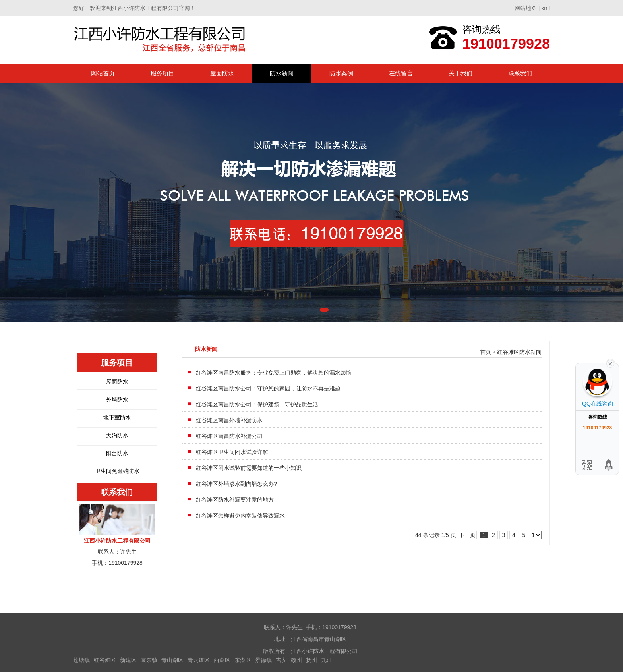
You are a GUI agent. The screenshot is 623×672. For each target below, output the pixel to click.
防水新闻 (282, 73)
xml (546, 8)
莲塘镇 (81, 660)
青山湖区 (172, 660)
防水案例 (341, 73)
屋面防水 (222, 73)
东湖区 (243, 660)
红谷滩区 (105, 660)
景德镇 (263, 660)
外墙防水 (117, 400)
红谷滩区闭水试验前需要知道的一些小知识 (249, 468)
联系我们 (520, 73)
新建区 (128, 660)
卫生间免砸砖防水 (117, 471)
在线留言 (401, 73)
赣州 (296, 660)
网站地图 (526, 8)
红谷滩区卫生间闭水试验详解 (232, 452)
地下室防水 (117, 417)
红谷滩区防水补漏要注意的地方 (235, 500)
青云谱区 (199, 660)
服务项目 (163, 73)
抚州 (311, 660)
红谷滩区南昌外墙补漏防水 (229, 420)
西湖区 (222, 660)
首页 (486, 352)
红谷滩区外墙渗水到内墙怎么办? (236, 484)
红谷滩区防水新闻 (519, 352)
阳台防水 (117, 453)
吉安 (281, 660)
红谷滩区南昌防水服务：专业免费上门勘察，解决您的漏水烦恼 (274, 373)
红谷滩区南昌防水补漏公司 (229, 436)
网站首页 (103, 73)
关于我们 (460, 73)
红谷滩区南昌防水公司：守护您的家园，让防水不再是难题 (268, 388)
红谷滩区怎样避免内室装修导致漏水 (240, 516)
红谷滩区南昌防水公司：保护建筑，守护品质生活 (257, 404)
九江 (327, 660)
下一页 (467, 535)
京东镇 (149, 660)
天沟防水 (117, 435)
